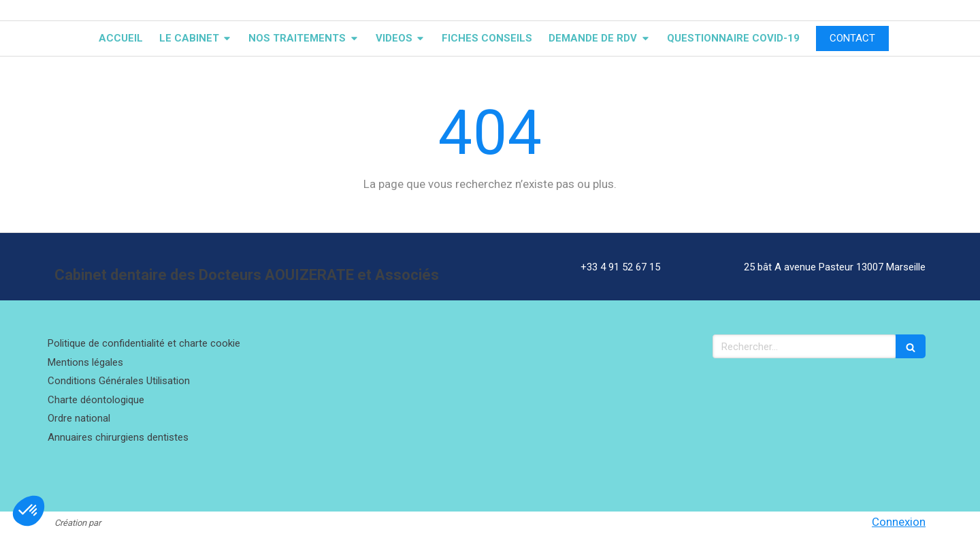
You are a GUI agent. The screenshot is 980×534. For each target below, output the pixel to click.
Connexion (899, 522)
